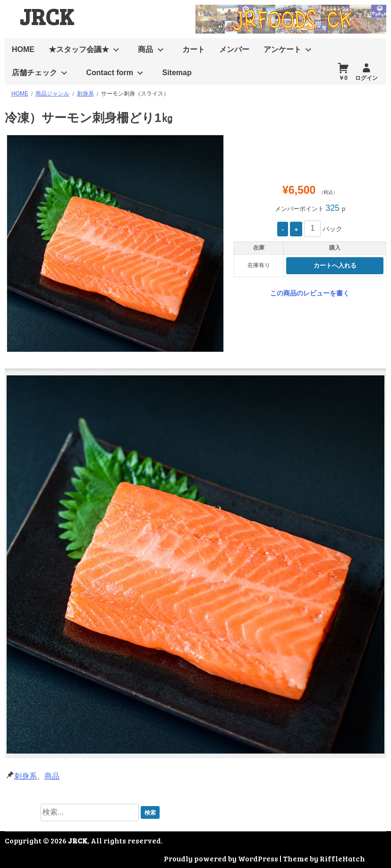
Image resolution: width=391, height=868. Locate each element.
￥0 (343, 78)
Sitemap (177, 73)
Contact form (110, 73)
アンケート (282, 49)
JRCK (47, 16)
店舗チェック (34, 73)
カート (194, 49)
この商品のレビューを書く (310, 293)
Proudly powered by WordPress (221, 858)
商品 (145, 49)
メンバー (234, 49)
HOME (23, 49)
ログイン (366, 78)
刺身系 (25, 776)
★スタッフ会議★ (79, 49)
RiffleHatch (342, 858)
